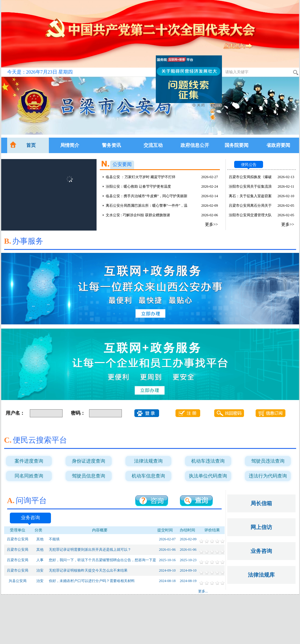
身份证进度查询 (88, 461)
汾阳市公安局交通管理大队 (250, 215)
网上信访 (261, 527)
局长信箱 (261, 503)
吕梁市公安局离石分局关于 (250, 206)
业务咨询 (30, 518)
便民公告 (249, 165)
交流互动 (153, 145)
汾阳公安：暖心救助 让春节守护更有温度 (138, 186)
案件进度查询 (29, 461)
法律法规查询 (148, 461)
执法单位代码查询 (208, 476)
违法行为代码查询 (268, 476)
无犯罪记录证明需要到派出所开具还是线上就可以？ (90, 550)
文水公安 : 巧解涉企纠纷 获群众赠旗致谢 (138, 215)
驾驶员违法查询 (268, 461)
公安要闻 (122, 164)
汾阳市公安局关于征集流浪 (250, 186)
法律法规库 (261, 575)
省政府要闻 (278, 145)
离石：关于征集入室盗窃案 (250, 196)
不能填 (54, 539)
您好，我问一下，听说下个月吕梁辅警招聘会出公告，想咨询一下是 (102, 560)
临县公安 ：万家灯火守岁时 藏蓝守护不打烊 (141, 177)
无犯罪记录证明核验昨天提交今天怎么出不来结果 (88, 570)
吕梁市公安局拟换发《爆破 (250, 177)
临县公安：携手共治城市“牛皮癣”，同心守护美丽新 (147, 196)
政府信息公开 (195, 145)
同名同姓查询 (29, 476)
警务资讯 (111, 145)
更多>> (212, 224)
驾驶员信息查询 (88, 476)
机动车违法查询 (208, 461)
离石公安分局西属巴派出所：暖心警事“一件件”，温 (147, 206)
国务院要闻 (237, 145)
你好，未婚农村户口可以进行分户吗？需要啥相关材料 (92, 581)
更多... (203, 591)
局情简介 (70, 145)
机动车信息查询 (148, 476)
